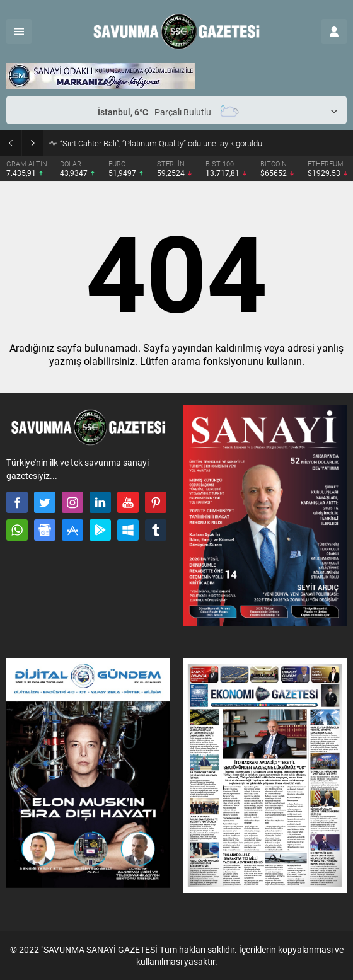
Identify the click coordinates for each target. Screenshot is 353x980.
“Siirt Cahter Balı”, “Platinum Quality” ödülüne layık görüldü (161, 143)
